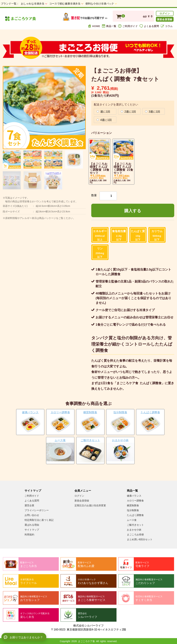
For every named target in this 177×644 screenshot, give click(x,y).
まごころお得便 (135, 535)
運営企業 (29, 505)
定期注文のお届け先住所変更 (90, 505)
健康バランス (134, 496)
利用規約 (29, 535)
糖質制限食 (133, 505)
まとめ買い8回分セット (140, 539)
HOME (94, 26)
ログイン (165, 13)
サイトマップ (32, 530)
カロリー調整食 (135, 501)
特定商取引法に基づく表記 (39, 520)
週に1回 (103, 111)
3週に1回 (153, 111)
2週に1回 (128, 111)
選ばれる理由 (32, 525)
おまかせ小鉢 (134, 530)
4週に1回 (104, 120)
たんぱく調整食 (135, 515)
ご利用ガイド (128, 26)
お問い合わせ (32, 515)
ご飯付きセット (135, 525)
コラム (167, 26)
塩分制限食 (133, 510)
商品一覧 (109, 26)
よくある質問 (149, 26)
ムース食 (132, 520)
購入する (133, 211)
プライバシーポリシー (37, 510)
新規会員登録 (165, 19)
